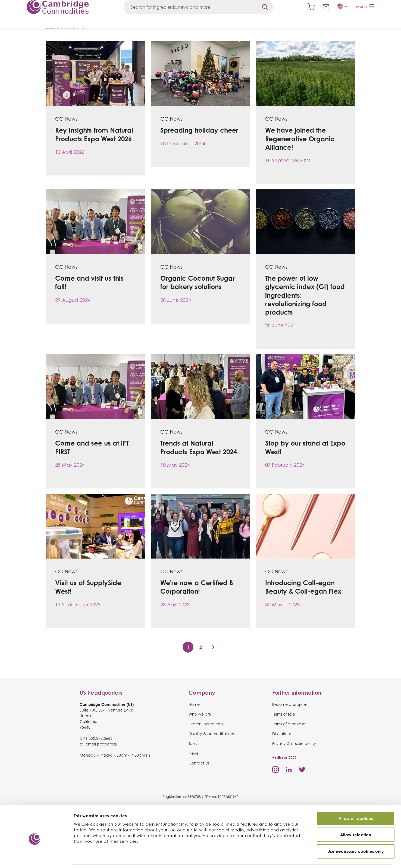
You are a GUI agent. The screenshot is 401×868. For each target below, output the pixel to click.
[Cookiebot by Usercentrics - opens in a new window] (35, 857)
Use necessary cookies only (356, 833)
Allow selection (356, 817)
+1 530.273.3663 (98, 738)
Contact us (326, 7)
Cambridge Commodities (58, 7)
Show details (290, 858)
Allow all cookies (356, 800)
